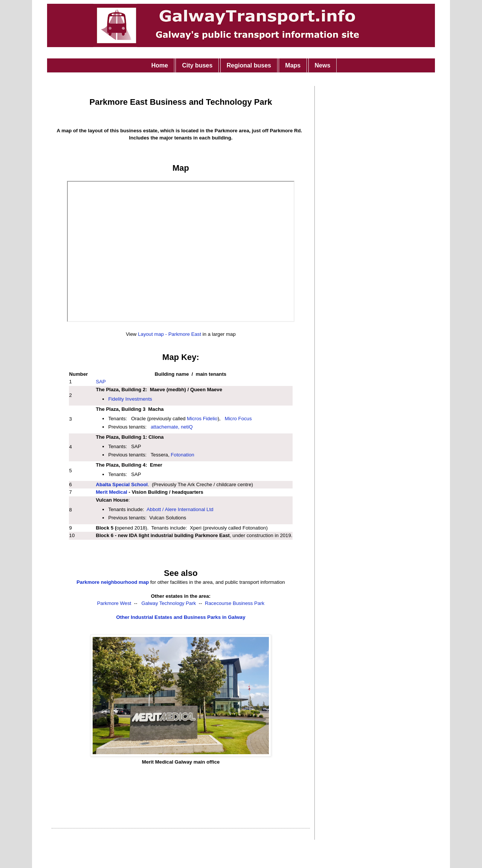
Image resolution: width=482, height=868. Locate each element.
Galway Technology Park (169, 603)
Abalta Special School (122, 485)
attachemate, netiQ (172, 427)
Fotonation (183, 455)
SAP (101, 382)
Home (160, 65)
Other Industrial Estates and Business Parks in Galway (181, 617)
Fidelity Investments (130, 399)
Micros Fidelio (202, 419)
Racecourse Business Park (235, 603)
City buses (197, 65)
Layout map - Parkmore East (169, 334)
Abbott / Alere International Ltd (180, 509)
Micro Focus (238, 419)
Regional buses (249, 65)
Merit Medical (111, 492)
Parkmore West (114, 603)
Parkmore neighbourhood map (113, 582)
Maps (293, 65)
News (323, 65)
